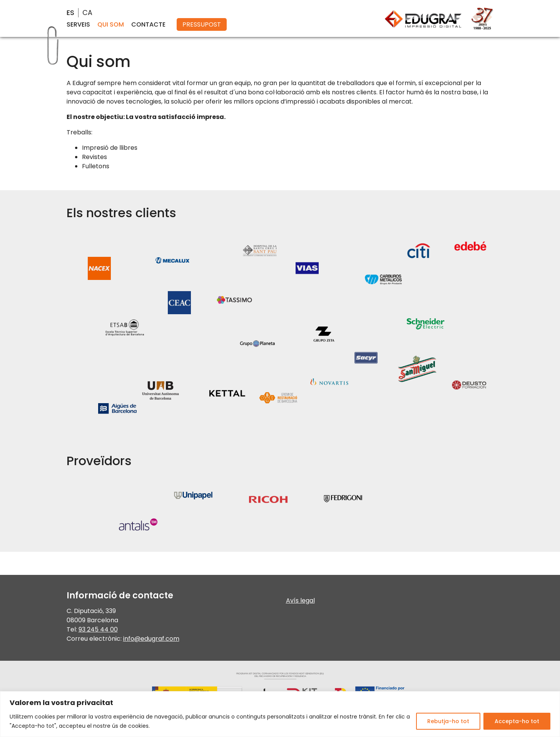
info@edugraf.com (151, 639)
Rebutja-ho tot (448, 721)
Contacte (148, 24)
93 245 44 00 (98, 629)
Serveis (78, 24)
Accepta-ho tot (517, 721)
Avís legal (300, 600)
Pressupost (202, 24)
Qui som (111, 24)
